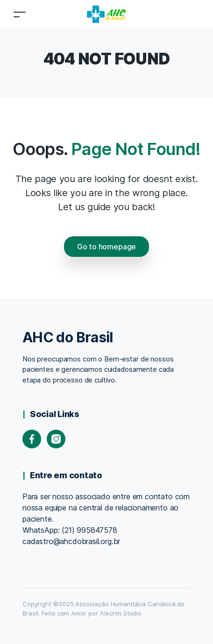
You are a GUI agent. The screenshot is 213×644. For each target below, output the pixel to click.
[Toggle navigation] (20, 14)
